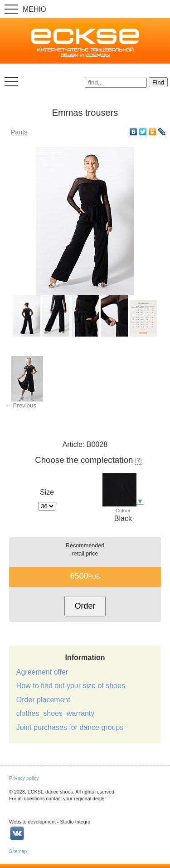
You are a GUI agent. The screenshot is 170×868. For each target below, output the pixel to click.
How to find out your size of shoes (71, 686)
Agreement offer (42, 672)
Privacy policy (24, 778)
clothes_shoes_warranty (56, 713)
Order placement (43, 700)
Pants (19, 132)
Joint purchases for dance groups (70, 727)
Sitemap (18, 851)
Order (85, 606)
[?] (138, 460)
